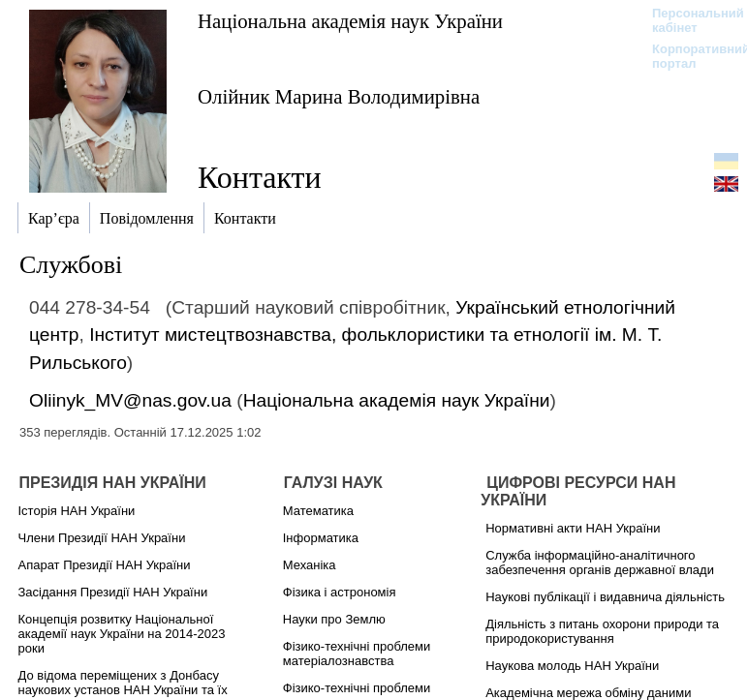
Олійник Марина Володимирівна (339, 96)
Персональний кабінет (688, 20)
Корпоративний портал (688, 56)
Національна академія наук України (350, 21)
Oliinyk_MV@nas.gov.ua (130, 400)
